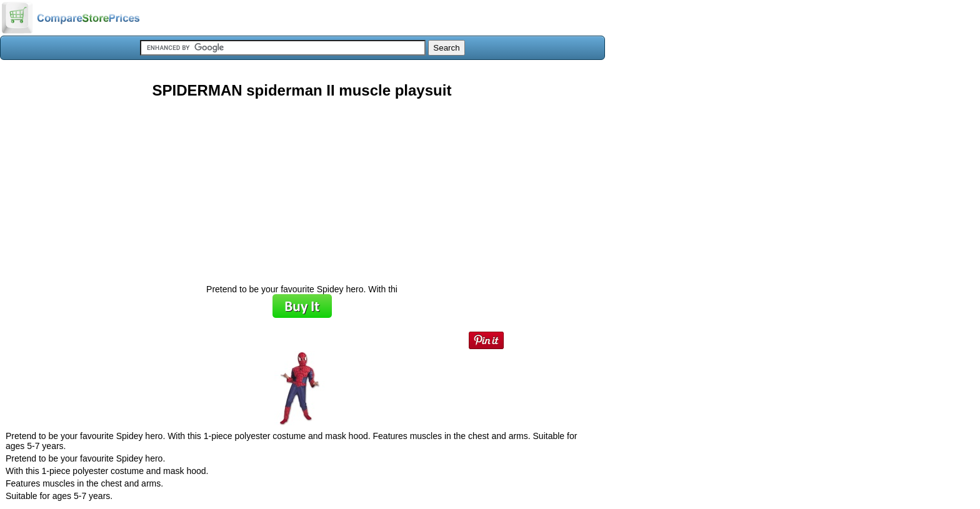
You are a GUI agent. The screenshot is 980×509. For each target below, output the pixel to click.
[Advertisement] (302, 187)
